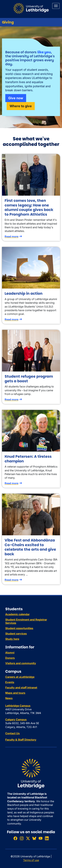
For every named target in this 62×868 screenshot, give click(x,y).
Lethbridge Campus (18, 706)
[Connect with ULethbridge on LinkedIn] (47, 838)
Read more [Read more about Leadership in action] (11, 319)
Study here (12, 639)
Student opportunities (19, 628)
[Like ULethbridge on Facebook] (15, 838)
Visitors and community (21, 663)
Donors (10, 658)
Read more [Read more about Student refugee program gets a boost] (11, 399)
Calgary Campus (16, 719)
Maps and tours (15, 693)
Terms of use (31, 860)
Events (10, 682)
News (9, 698)
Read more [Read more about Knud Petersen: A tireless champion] (11, 483)
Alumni (10, 653)
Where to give (21, 106)
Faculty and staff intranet (21, 688)
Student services (16, 634)
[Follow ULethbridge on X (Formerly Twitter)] (28, 838)
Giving (8, 22)
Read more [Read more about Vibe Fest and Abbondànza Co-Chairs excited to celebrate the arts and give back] (11, 580)
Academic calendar (17, 614)
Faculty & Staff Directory (21, 740)
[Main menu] (56, 6)
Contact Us (12, 733)
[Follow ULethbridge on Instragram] (22, 838)
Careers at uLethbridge (20, 677)
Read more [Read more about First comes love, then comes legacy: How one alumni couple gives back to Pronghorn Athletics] (11, 236)
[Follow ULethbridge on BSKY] (34, 838)
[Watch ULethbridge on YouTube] (41, 838)
